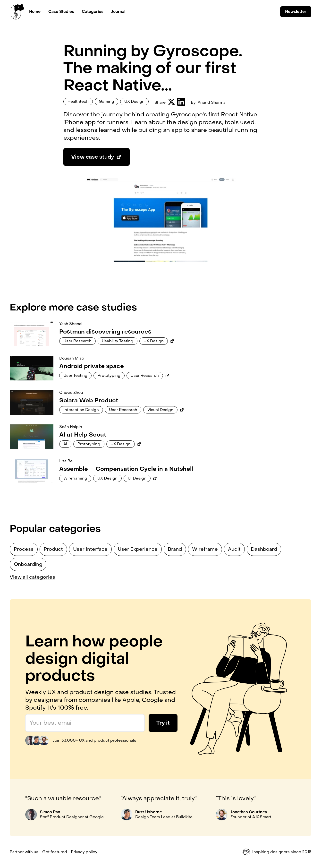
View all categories (32, 577)
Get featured (55, 852)
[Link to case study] (32, 334)
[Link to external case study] (172, 341)
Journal (118, 12)
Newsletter (296, 12)
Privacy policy (84, 852)
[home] (17, 12)
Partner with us (24, 852)
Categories (93, 12)
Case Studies (61, 12)
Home (35, 12)
